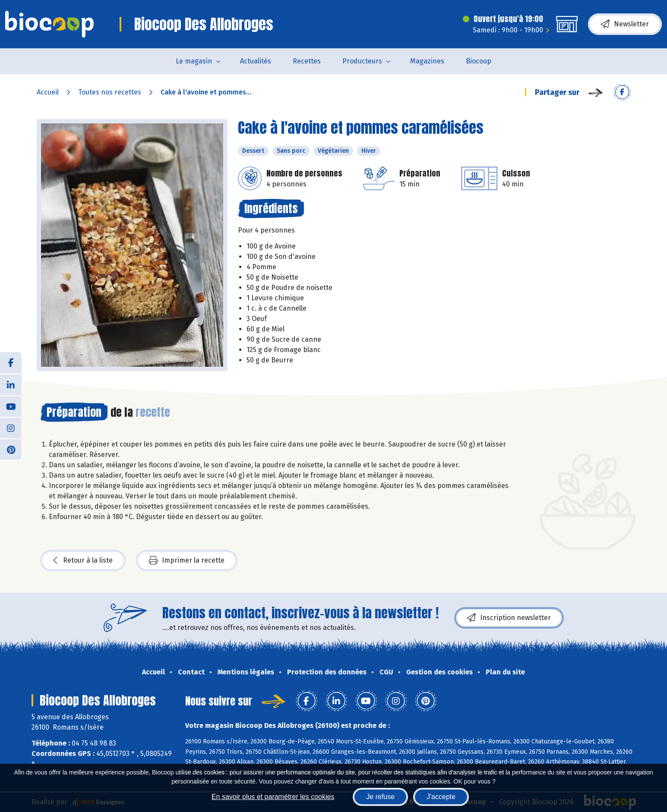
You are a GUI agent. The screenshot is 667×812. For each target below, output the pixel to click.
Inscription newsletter (509, 618)
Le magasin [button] (194, 61)
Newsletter (625, 24)
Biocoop (479, 61)
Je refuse (380, 797)
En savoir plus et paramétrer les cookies (273, 797)
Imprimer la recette (187, 560)
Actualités (256, 61)
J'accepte (441, 797)
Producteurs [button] (362, 61)
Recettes (307, 61)
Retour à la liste (83, 560)
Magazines (427, 61)
